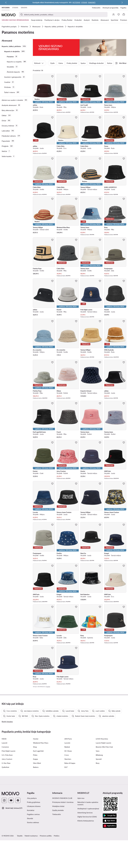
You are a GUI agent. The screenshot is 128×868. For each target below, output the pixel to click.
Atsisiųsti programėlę (110, 8)
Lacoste (67, 785)
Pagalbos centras (33, 857)
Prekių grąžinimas (34, 845)
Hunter (36, 781)
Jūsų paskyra (32, 841)
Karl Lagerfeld (38, 793)
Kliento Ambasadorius (86, 863)
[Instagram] (4, 843)
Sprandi (99, 801)
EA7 (66, 810)
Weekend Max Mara (41, 785)
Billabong (99, 797)
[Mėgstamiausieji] (119, 14)
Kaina (61, 56)
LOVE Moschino (102, 781)
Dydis (52, 56)
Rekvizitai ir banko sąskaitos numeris (88, 846)
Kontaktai (31, 853)
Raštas (110, 56)
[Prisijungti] (113, 14)
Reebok (67, 789)
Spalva (83, 56)
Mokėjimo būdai (58, 849)
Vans (98, 793)
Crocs (67, 797)
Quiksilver (5, 810)
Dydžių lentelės (58, 853)
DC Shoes (68, 793)
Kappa (35, 801)
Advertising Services (85, 855)
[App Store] (110, 863)
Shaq (35, 789)
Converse (5, 789)
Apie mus (81, 841)
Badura (36, 810)
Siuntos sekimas (33, 865)
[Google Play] (110, 858)
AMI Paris (68, 781)
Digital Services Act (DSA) (87, 859)
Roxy (98, 806)
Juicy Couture (7, 801)
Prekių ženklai (72, 56)
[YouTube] (11, 843)
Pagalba (123, 8)
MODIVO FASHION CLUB (62, 841)
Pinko (35, 797)
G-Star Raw (6, 806)
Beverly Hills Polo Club (104, 789)
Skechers (68, 801)
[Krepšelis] (124, 14)
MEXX (4, 781)
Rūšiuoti (39, 56)
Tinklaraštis (96, 8)
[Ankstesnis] (6, 3)
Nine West (37, 806)
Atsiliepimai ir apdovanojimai (88, 851)
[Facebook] (18, 843)
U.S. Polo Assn (7, 797)
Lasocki (4, 785)
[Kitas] (122, 3)
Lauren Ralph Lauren (103, 785)
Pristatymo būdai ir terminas (63, 845)
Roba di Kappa (70, 806)
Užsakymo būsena (34, 849)
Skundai (30, 861)
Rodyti (48, 679)
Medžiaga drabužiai (96, 56)
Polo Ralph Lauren (9, 793)
